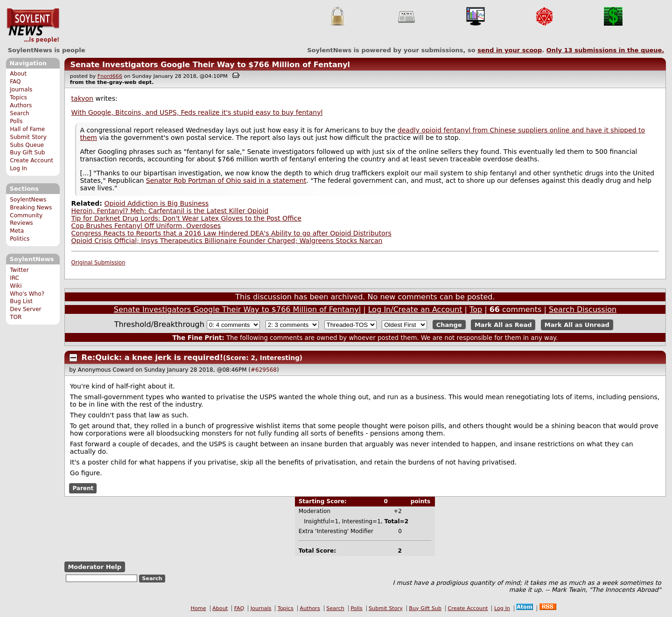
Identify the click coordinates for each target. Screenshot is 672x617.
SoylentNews (33, 26)
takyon (82, 98)
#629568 (264, 370)
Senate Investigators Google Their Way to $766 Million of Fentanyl (210, 65)
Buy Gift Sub (27, 153)
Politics (20, 239)
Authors (21, 105)
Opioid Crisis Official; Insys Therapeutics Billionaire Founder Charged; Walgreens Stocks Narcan (227, 241)
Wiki (16, 286)
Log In (18, 168)
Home (199, 608)
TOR (16, 317)
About (18, 74)
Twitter (19, 270)
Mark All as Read (503, 325)
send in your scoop (510, 50)
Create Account (31, 160)
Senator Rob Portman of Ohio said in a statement (226, 180)
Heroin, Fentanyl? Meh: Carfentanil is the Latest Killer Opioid (170, 211)
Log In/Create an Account (415, 309)
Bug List (21, 301)
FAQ (15, 82)
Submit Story (28, 137)
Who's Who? (27, 294)
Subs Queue (27, 145)
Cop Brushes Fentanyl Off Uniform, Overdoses (146, 226)
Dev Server (25, 309)
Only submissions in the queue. (605, 50)
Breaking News (31, 208)
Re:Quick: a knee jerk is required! (152, 357)
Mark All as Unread (577, 325)
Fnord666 (110, 76)
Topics (18, 97)
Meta (17, 231)
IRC (14, 278)
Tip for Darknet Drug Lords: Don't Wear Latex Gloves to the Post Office (186, 218)
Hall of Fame (27, 129)
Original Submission (98, 263)
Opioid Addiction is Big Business (156, 203)
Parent (83, 488)
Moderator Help (94, 567)
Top (476, 309)
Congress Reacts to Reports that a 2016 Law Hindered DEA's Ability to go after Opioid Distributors (231, 233)
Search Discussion (583, 309)
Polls (16, 121)
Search (20, 113)
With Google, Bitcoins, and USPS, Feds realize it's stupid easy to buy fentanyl (197, 112)
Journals (21, 90)
